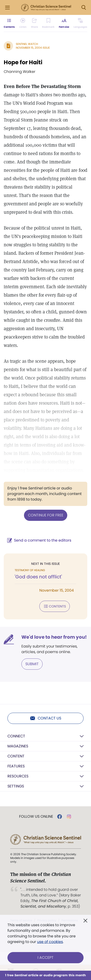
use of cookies (50, 942)
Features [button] (16, 766)
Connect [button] (16, 736)
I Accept (45, 958)
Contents (55, 606)
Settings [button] (16, 786)
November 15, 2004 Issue (33, 48)
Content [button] (16, 756)
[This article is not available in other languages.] (80, 23)
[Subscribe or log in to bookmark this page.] (48, 23)
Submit (32, 664)
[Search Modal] (84, 8)
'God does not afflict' (38, 577)
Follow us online (36, 817)
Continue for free (46, 515)
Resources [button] (18, 776)
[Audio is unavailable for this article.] (23, 23)
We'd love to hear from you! (54, 637)
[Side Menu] (7, 8)
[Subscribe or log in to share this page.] (34, 23)
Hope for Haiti (23, 62)
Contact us (45, 718)
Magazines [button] (18, 746)
